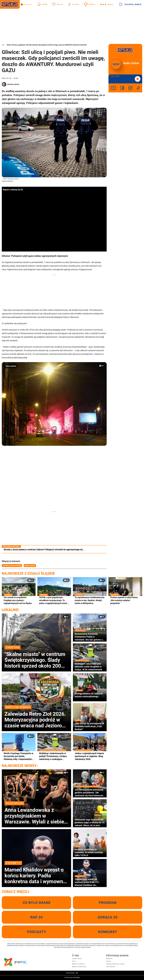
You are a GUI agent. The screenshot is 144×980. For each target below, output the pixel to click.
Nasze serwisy (72, 973)
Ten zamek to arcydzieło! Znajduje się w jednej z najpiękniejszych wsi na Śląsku (19, 600)
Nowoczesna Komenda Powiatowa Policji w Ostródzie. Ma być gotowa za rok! (90, 637)
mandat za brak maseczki (12, 566)
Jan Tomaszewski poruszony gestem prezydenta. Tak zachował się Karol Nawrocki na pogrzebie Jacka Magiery (90, 793)
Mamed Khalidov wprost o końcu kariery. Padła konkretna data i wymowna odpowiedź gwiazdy (36, 873)
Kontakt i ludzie (77, 959)
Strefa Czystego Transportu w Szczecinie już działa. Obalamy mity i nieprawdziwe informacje (19, 756)
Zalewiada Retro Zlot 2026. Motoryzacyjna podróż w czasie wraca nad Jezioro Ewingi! (36, 717)
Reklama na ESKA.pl (78, 964)
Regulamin (109, 959)
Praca (74, 961)
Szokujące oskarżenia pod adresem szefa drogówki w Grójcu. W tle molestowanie (90, 667)
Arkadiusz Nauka (13, 84)
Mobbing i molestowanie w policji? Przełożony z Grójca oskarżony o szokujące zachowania (54, 756)
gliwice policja (30, 566)
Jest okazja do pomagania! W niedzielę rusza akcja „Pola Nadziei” (90, 726)
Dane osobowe (110, 967)
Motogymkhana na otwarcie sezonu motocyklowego (90, 695)
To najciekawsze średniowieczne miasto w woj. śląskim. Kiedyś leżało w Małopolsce (90, 600)
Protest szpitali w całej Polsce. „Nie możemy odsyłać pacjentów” (125, 600)
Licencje (108, 961)
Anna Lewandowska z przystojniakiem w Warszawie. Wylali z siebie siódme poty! (36, 813)
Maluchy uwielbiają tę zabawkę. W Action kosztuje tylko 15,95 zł (90, 852)
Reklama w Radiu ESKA (79, 967)
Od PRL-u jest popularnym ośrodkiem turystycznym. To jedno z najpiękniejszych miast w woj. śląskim (54, 600)
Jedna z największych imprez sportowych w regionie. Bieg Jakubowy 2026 (90, 756)
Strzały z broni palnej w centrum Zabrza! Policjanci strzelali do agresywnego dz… (44, 550)
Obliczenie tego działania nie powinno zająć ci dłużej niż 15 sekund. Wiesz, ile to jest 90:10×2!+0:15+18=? (90, 823)
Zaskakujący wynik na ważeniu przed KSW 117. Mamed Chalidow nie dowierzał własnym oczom (90, 882)
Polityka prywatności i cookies (115, 964)
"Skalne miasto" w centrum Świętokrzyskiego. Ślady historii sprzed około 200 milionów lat (36, 657)
